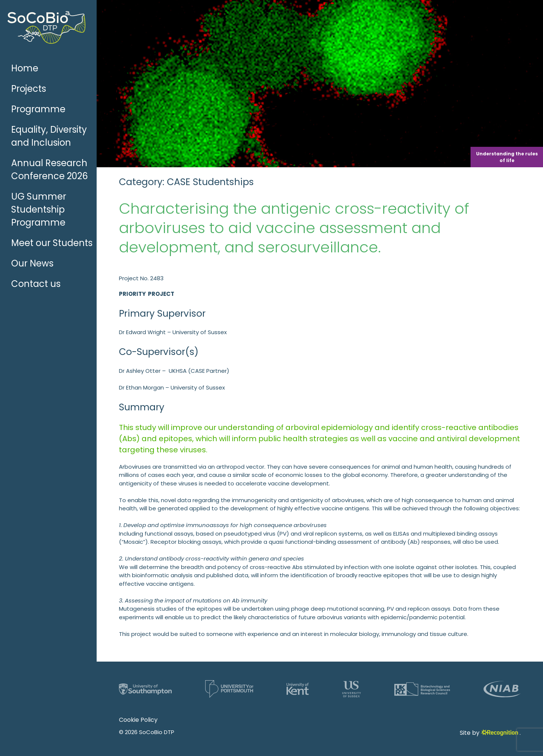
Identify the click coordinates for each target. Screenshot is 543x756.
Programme (38, 109)
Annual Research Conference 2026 (49, 169)
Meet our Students (52, 243)
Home (25, 68)
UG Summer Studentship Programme (39, 209)
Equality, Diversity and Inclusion (49, 136)
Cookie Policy (138, 720)
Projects (29, 89)
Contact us (36, 284)
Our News (32, 263)
